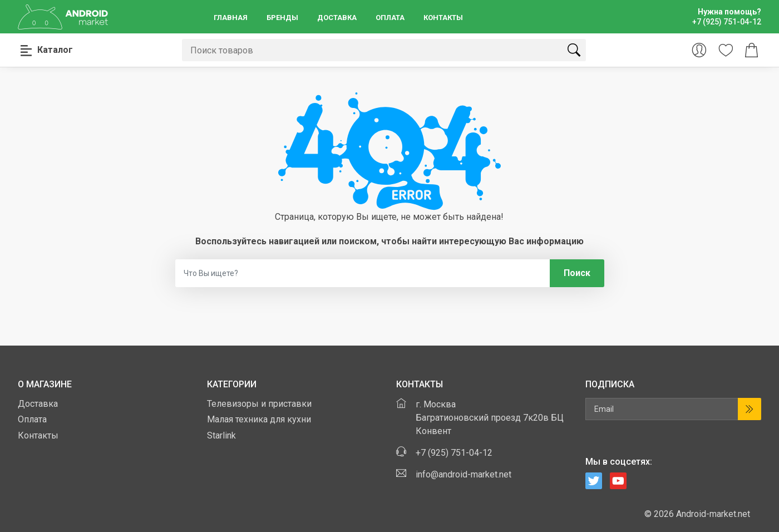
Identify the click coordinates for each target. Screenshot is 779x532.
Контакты (443, 18)
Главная (231, 18)
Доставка (337, 18)
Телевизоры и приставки (259, 404)
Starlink (221, 435)
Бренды (282, 18)
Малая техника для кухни (259, 419)
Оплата (390, 18)
